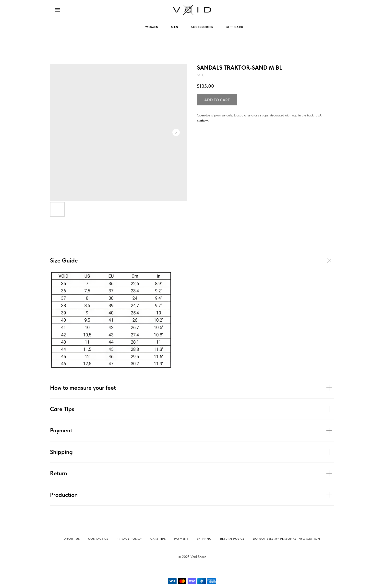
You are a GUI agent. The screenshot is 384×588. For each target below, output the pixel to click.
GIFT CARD (235, 27)
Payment (181, 539)
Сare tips (158, 539)
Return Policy (232, 539)
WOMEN (152, 27)
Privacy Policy (129, 539)
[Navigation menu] (58, 10)
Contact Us (98, 539)
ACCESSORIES (202, 27)
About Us (72, 539)
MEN (175, 27)
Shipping (204, 539)
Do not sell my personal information (287, 539)
